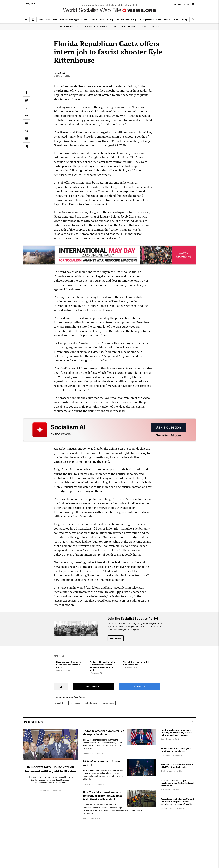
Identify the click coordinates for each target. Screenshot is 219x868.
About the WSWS (128, 27)
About (186, 4)
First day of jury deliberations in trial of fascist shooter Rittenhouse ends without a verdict (103, 666)
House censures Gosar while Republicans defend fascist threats (69, 665)
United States (91, 703)
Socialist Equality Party (96, 27)
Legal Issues (75, 703)
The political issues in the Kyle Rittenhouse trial (137, 663)
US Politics (60, 703)
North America (108, 703)
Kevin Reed (59, 73)
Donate (155, 27)
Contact (178, 4)
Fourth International (70, 27)
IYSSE (114, 27)
